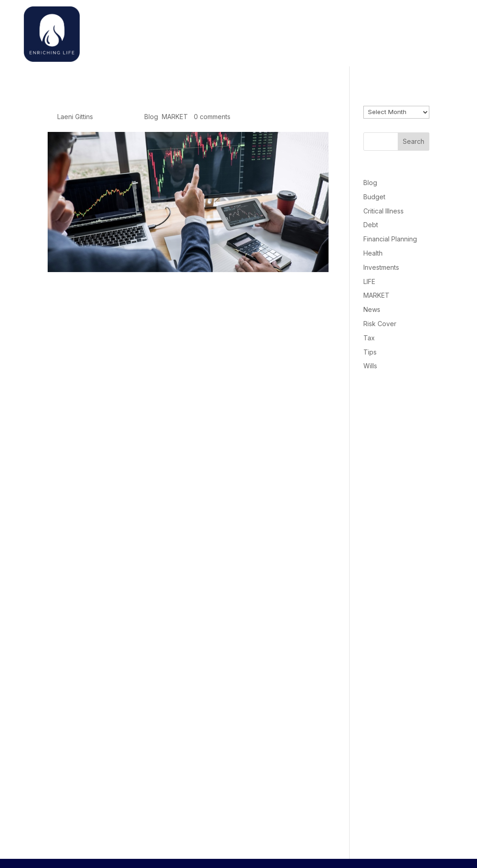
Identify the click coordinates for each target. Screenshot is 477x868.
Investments (381, 267)
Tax (369, 338)
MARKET (175, 117)
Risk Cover (380, 324)
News (372, 309)
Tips (370, 352)
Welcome (329, 32)
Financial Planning (390, 239)
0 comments (212, 117)
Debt (371, 225)
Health (373, 253)
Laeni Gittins (75, 117)
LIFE (369, 281)
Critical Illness (384, 211)
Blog (151, 117)
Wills (370, 366)
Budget (374, 197)
